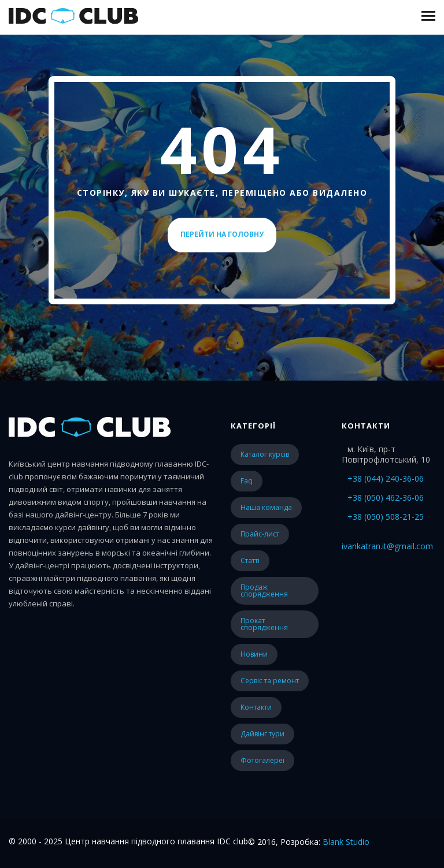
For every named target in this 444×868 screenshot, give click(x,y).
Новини (254, 654)
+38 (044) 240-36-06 (386, 478)
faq (247, 481)
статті (250, 560)
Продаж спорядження (264, 591)
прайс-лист (260, 534)
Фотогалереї (262, 760)
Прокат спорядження (264, 624)
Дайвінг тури (262, 734)
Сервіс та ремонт (270, 681)
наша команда (266, 507)
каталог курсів (265, 454)
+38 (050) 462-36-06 (386, 498)
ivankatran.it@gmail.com (387, 546)
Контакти (256, 707)
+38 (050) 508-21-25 (386, 517)
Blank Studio (346, 842)
